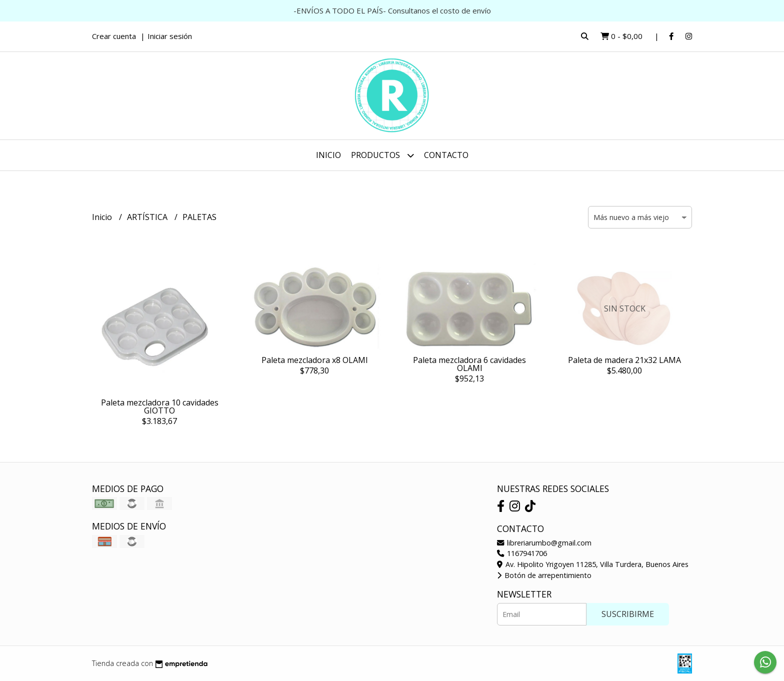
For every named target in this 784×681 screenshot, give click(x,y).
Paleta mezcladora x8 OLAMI (315, 360)
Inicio (328, 155)
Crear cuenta (114, 36)
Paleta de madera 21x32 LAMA (624, 360)
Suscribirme (628, 614)
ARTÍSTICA (148, 217)
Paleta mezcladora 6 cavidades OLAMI (469, 364)
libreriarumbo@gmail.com (544, 543)
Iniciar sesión (170, 36)
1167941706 (522, 553)
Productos (382, 155)
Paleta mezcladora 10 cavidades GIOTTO (160, 406)
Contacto (446, 155)
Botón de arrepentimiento (544, 575)
